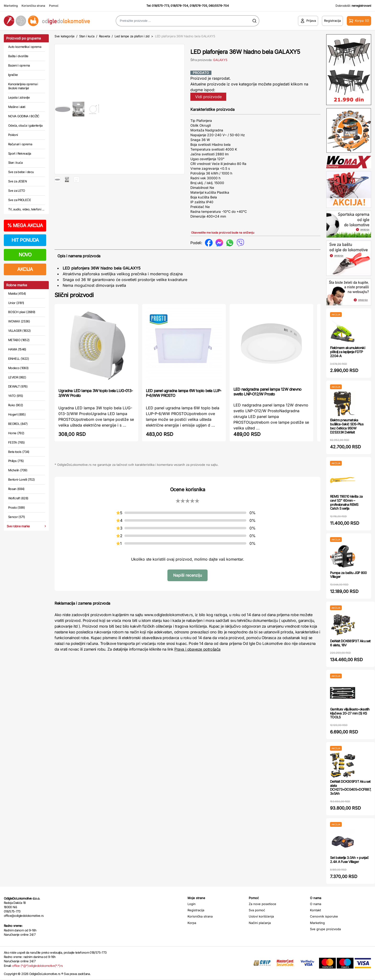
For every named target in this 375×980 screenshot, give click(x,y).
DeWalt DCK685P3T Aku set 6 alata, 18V (350, 643)
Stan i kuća (15, 163)
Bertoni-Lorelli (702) (21, 479)
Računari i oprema (20, 144)
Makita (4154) (17, 293)
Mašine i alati (17, 107)
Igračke (13, 75)
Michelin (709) (18, 470)
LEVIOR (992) (17, 377)
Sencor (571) (17, 517)
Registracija (196, 910)
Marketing (11, 6)
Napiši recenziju (187, 575)
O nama (316, 904)
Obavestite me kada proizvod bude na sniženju (223, 233)
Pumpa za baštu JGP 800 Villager (348, 575)
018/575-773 (160, 6)
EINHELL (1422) (19, 359)
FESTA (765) (17, 442)
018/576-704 (179, 6)
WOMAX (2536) (19, 321)
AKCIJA (25, 269)
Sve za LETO (17, 191)
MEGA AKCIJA (25, 225)
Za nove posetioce (262, 904)
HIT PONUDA (25, 240)
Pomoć (54, 6)
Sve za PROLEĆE (19, 200)
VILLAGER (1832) (19, 331)
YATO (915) (16, 396)
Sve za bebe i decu (21, 172)
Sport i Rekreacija (19, 153)
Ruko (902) (16, 405)
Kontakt (315, 910)
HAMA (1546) (17, 349)
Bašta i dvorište (18, 56)
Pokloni (13, 135)
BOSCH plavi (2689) (22, 312)
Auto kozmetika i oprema (25, 47)
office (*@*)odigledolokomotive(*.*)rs (37, 966)
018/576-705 (198, 6)
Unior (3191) (16, 303)
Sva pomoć (257, 910)
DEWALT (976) (18, 386)
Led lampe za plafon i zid (132, 36)
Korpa (192, 923)
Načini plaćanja (260, 923)
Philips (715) (16, 461)
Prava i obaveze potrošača (197, 649)
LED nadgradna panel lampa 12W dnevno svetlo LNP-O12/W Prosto (267, 392)
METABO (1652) (19, 340)
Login (192, 904)
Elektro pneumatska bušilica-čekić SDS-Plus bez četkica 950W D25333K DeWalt (347, 426)
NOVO (25, 255)
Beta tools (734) (19, 452)
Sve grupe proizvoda (325, 929)
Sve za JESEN (17, 181)
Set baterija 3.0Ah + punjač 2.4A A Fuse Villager (349, 860)
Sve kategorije (64, 36)
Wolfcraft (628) (18, 498)
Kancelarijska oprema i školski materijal (23, 86)
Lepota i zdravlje (19, 97)
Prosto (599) (17, 507)
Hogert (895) (17, 414)
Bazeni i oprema (19, 65)
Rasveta (105, 36)
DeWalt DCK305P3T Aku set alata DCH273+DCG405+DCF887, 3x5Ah (350, 787)
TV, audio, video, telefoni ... (26, 209)
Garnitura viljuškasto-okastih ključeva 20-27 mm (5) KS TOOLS (350, 713)
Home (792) (16, 433)
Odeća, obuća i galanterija (25, 125)
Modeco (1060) (18, 368)
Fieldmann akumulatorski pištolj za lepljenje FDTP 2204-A (347, 352)
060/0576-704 (219, 6)
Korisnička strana (33, 6)
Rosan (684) (16, 489)
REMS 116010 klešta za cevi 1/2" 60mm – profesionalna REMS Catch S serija (346, 502)
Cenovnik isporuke (324, 916)
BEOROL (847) (18, 424)
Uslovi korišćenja (261, 916)
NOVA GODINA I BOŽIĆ (24, 116)
